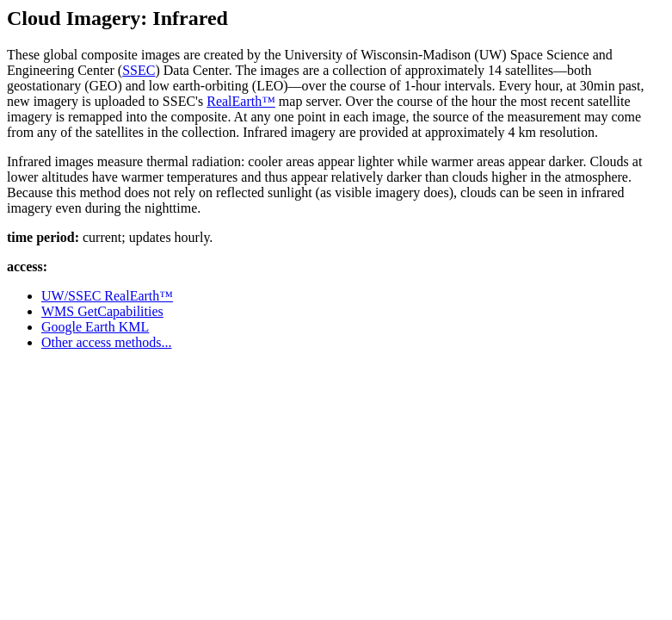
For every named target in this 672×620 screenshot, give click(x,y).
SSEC (139, 70)
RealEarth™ (241, 101)
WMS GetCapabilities (102, 311)
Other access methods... (107, 342)
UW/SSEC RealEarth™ (107, 296)
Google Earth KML (95, 327)
